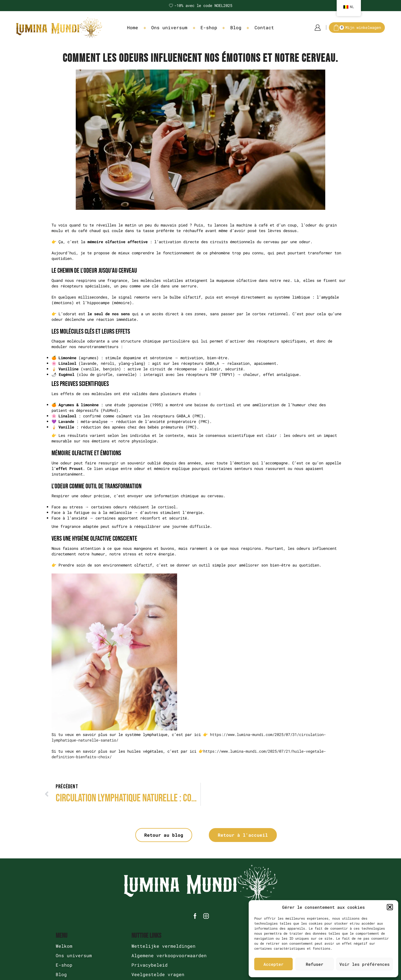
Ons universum (169, 27)
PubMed (109, 410)
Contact (264, 27)
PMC (198, 416)
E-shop (209, 27)
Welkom (64, 946)
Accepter (273, 964)
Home (133, 27)
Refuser (315, 964)
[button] (390, 907)
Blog (236, 27)
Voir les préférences (365, 964)
